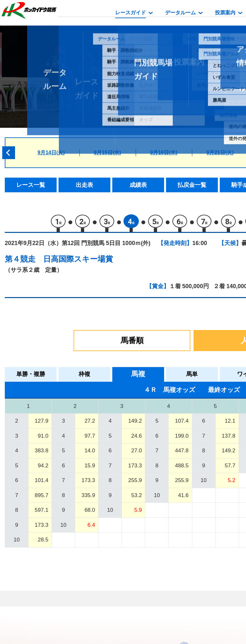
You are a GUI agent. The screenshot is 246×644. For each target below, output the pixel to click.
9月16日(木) (164, 153)
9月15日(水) (107, 153)
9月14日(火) (51, 153)
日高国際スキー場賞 (78, 261)
